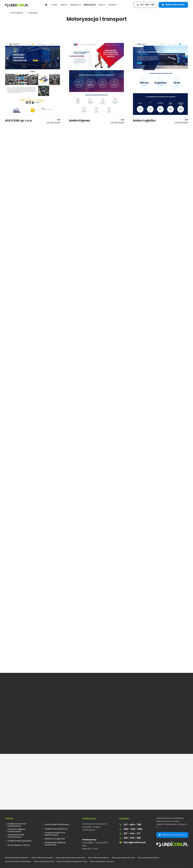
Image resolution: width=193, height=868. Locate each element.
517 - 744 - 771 (130, 833)
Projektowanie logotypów (20, 841)
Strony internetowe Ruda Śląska (18, 861)
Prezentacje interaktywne (57, 824)
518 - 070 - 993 (130, 838)
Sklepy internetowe (88, 32)
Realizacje (90, 5)
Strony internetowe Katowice (17, 858)
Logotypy (109, 32)
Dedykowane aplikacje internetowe (55, 844)
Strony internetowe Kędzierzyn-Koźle (72, 861)
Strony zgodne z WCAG (19, 845)
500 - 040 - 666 (131, 829)
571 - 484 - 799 (130, 825)
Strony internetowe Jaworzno (102, 861)
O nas (54, 5)
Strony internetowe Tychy (44, 861)
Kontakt (112, 5)
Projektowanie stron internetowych (17, 825)
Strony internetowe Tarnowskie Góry (71, 858)
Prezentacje (126, 32)
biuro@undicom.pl (132, 842)
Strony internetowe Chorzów (123, 858)
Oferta (64, 5)
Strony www (65, 32)
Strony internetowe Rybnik (148, 858)
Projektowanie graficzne (56, 829)
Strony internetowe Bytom (99, 858)
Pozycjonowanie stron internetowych (55, 834)
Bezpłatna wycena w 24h (172, 835)
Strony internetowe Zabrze (42, 858)
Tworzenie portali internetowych (16, 836)
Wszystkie (46, 32)
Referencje (76, 5)
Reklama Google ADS (55, 839)
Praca (102, 5)
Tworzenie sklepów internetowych (16, 830)
